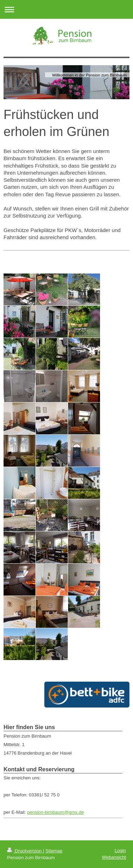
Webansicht (114, 857)
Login (120, 850)
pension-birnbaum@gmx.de (55, 812)
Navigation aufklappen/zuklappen (66, 9)
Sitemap (54, 851)
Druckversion (25, 851)
